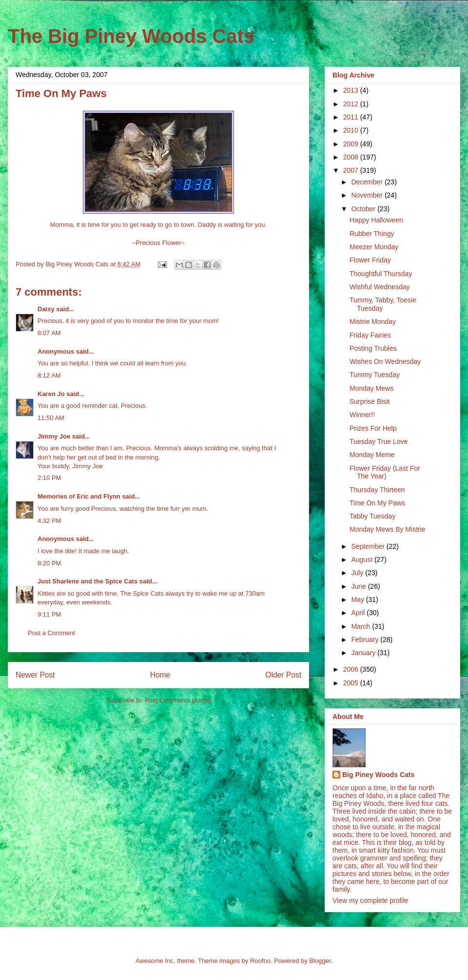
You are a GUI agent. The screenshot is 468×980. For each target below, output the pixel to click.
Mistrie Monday (373, 321)
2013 (352, 90)
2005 (352, 683)
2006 (352, 669)
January (364, 653)
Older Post (283, 675)
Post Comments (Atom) (178, 700)
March (361, 626)
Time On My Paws (377, 503)
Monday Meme (372, 455)
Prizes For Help (373, 428)
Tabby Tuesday (372, 516)
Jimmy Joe (54, 436)
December (368, 182)
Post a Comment (51, 633)
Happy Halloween (376, 220)
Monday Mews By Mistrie (388, 529)
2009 (352, 144)
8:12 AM (49, 375)
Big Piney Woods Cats (378, 775)
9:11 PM (49, 614)
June (359, 586)
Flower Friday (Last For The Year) (385, 472)
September (369, 546)
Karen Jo (51, 394)
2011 (352, 117)
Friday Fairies (370, 335)
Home (160, 675)
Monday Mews (371, 388)
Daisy (46, 309)
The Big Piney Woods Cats (131, 36)
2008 (352, 157)
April (359, 613)
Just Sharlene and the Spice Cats (88, 581)
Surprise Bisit (370, 401)
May (358, 600)
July (358, 573)
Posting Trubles (373, 348)
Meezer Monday (374, 247)
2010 (352, 130)
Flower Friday (370, 260)
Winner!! (362, 415)
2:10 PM (49, 478)
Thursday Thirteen (377, 490)
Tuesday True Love (379, 441)
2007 (352, 170)
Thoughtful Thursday (381, 274)
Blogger (320, 961)
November (368, 195)
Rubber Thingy (372, 234)
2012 (352, 104)
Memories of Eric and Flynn (79, 496)
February (366, 640)
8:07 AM (49, 333)
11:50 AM (51, 418)
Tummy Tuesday (375, 375)
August (362, 560)
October (364, 209)
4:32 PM (49, 521)
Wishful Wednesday (380, 287)
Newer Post (35, 675)
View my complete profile (370, 900)
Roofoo (260, 961)
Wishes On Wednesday (385, 361)
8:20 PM (49, 563)
